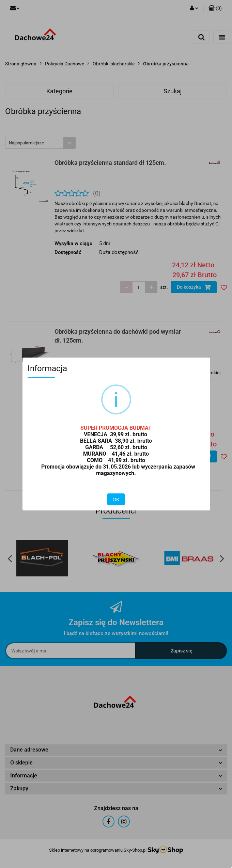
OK (116, 500)
